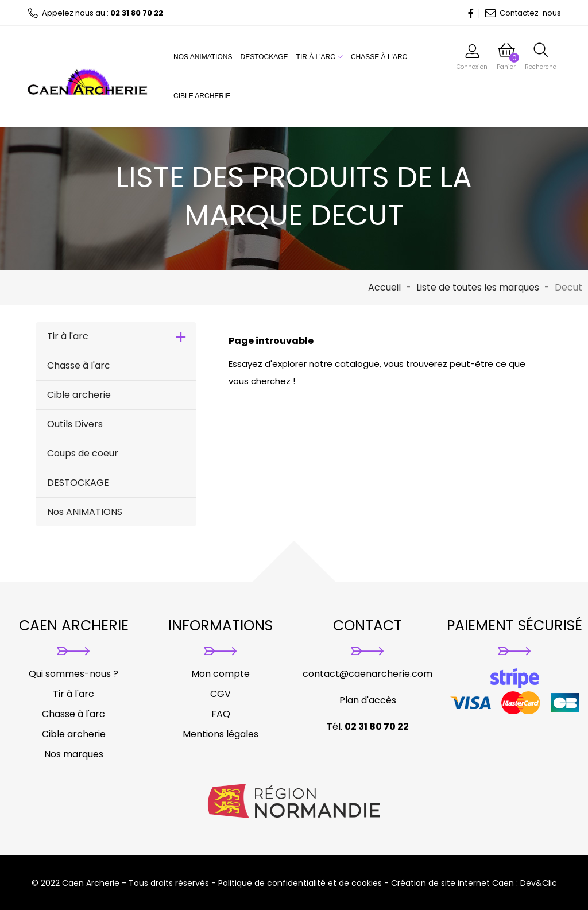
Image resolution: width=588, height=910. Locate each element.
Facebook (467, 13)
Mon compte (220, 674)
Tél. (368, 727)
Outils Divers (75, 424)
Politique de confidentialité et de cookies (300, 883)
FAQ (221, 714)
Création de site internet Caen (452, 883)
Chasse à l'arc (379, 57)
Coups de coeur (83, 453)
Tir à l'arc (320, 57)
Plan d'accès (368, 700)
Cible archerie (202, 96)
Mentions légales (220, 734)
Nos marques (74, 754)
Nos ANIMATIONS (203, 57)
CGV (220, 694)
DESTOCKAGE (264, 57)
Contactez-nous (523, 13)
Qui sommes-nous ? (73, 674)
